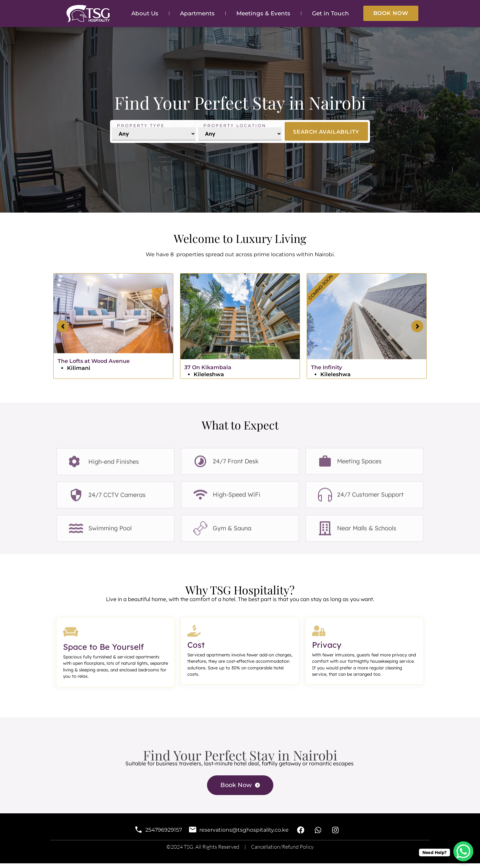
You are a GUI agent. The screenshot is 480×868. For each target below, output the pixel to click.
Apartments (197, 13)
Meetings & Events (263, 13)
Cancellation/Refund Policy (282, 852)
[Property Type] (154, 142)
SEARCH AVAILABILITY (326, 140)
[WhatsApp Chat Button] (463, 851)
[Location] (240, 142)
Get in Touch (330, 13)
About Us (145, 13)
